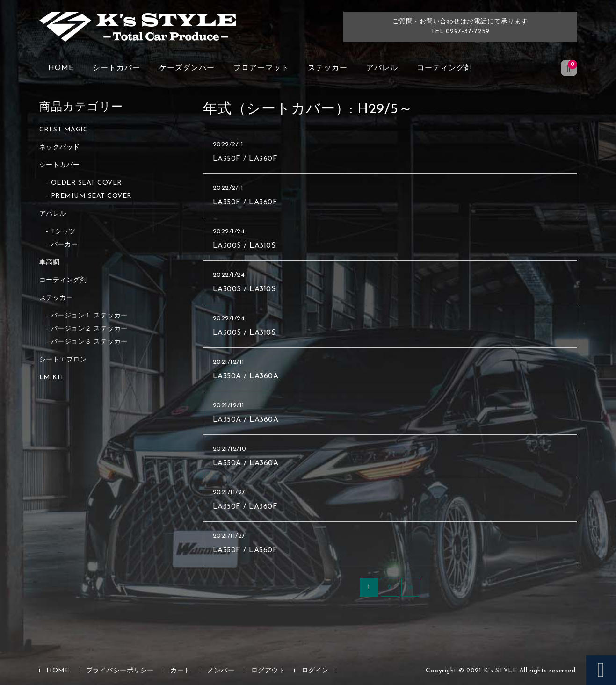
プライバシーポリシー (120, 671)
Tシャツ (63, 232)
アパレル (382, 68)
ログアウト (268, 671)
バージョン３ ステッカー (89, 342)
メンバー (221, 671)
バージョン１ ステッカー (89, 316)
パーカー (65, 245)
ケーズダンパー (187, 68)
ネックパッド (60, 148)
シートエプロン (63, 360)
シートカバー (116, 68)
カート (181, 671)
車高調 (50, 263)
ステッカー (328, 68)
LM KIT (52, 378)
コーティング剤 (445, 68)
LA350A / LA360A (246, 376)
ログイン (315, 671)
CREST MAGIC (64, 130)
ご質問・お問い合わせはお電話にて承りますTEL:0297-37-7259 (460, 27)
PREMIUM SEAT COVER (91, 196)
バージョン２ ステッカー (89, 329)
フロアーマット (261, 68)
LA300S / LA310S (244, 246)
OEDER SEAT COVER (87, 183)
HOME (61, 68)
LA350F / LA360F (245, 159)
